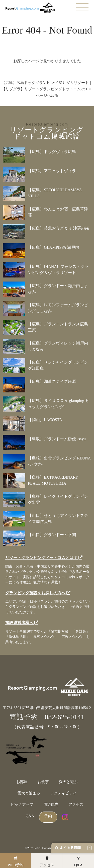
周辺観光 (51, 805)
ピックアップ (22, 805)
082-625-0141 (65, 717)
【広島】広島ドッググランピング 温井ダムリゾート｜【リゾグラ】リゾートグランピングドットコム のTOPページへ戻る (47, 89)
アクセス (76, 805)
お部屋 (22, 782)
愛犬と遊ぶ (68, 782)
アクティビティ (63, 793)
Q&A (30, 816)
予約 (48, 816)
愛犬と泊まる (29, 793)
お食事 (43, 782)
